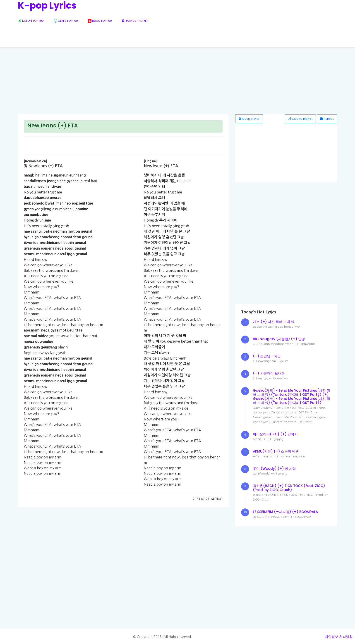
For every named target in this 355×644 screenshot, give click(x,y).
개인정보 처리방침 (339, 637)
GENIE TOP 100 (66, 21)
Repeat (327, 119)
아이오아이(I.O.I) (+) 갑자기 (275, 434)
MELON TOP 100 (31, 21)
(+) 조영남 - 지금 (267, 356)
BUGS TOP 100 (100, 21)
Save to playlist (300, 119)
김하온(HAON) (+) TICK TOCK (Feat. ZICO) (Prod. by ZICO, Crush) (289, 488)
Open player (249, 119)
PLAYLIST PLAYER (135, 21)
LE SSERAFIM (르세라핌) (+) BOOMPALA (285, 512)
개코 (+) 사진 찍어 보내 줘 (274, 322)
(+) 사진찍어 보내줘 (269, 373)
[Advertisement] (177, 80)
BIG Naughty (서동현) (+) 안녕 (279, 339)
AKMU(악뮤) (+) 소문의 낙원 (276, 451)
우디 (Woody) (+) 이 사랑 (274, 469)
